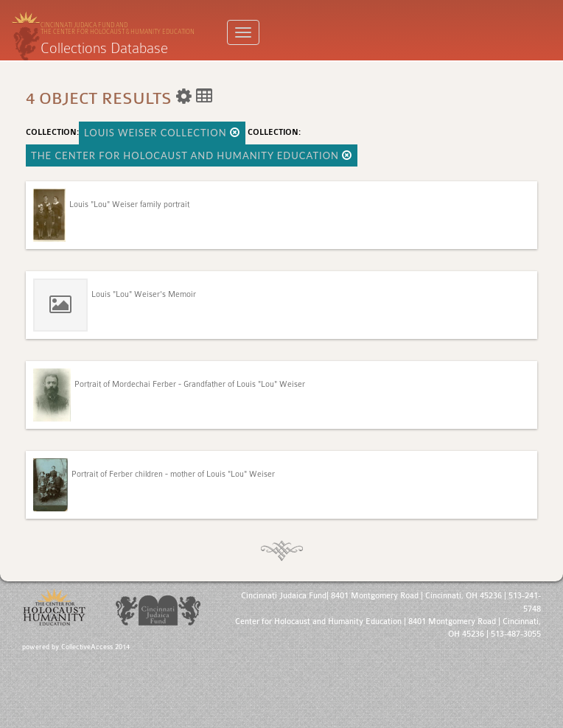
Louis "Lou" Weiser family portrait (129, 204)
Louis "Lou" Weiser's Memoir (144, 294)
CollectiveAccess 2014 (95, 647)
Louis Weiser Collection (162, 133)
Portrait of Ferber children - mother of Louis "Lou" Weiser (173, 474)
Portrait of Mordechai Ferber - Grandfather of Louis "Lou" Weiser (190, 384)
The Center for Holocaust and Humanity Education (192, 155)
